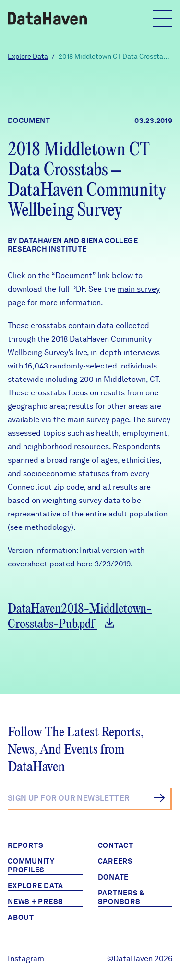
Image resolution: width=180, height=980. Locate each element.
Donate (114, 877)
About (21, 918)
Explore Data (28, 56)
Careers (115, 861)
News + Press (36, 902)
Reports (25, 845)
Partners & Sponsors (122, 897)
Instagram (26, 959)
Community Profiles (31, 866)
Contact (116, 845)
